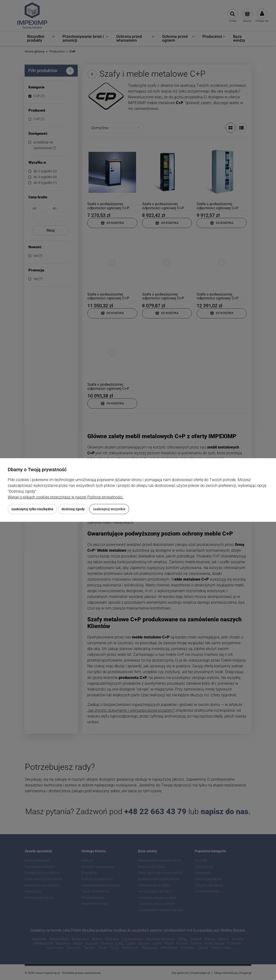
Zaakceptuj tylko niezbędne (32, 509)
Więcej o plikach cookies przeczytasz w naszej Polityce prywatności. (66, 497)
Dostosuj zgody (73, 509)
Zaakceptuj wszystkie (109, 509)
